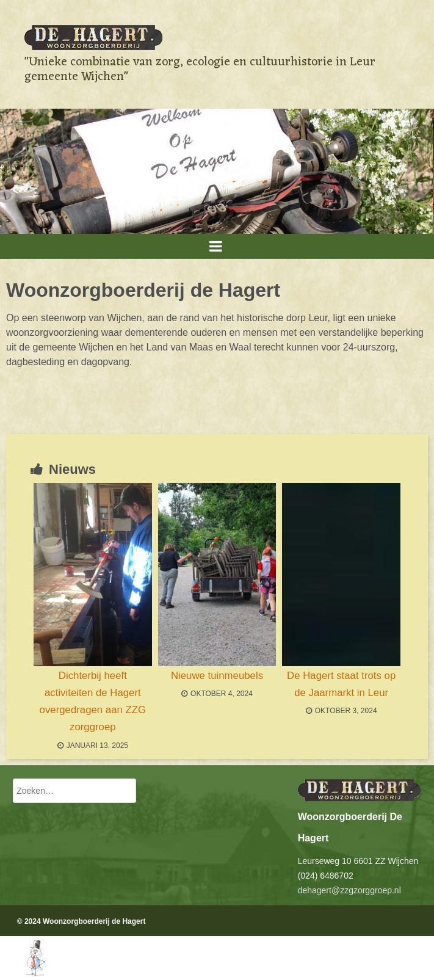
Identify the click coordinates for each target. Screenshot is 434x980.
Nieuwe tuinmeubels (217, 676)
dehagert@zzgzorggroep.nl (349, 890)
